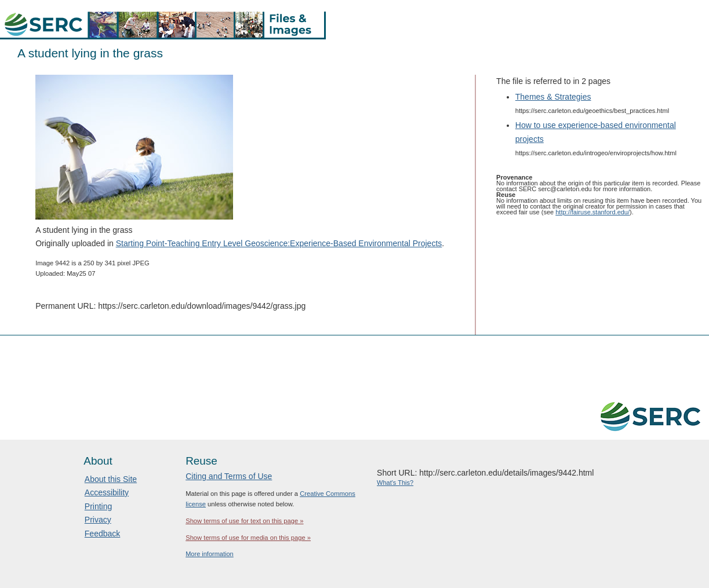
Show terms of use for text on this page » (244, 521)
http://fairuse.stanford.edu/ (592, 212)
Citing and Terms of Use (229, 476)
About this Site (111, 479)
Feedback (102, 534)
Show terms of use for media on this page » (248, 538)
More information (210, 554)
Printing (98, 506)
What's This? (395, 483)
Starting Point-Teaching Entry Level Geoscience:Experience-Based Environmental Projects (279, 243)
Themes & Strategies (553, 97)
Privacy (98, 520)
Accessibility (107, 492)
